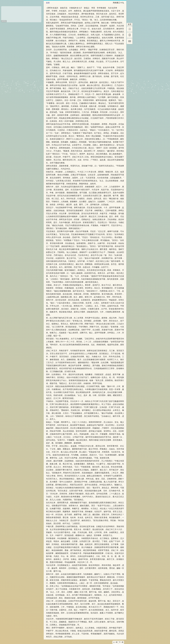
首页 (130, 24)
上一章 (115, 642)
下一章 (121, 642)
